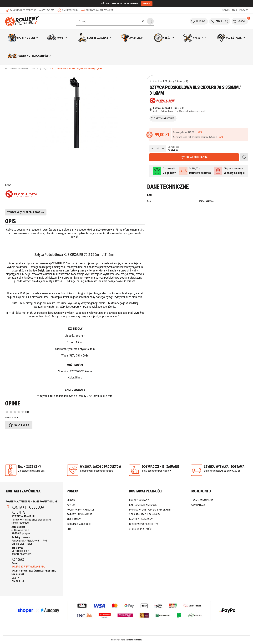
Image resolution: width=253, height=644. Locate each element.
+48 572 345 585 (47, 10)
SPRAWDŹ (147, 4)
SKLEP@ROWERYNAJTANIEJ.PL (28, 567)
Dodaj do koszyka (197, 157)
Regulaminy (74, 519)
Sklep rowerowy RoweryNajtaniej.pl (22, 69)
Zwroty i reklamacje (79, 514)
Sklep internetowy (125, 640)
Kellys (8, 185)
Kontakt (72, 505)
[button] (150, 21)
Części (46, 69)
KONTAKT (244, 10)
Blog (69, 529)
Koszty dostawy (139, 500)
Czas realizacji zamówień (145, 514)
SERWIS (226, 10)
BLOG (235, 10)
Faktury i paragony (141, 519)
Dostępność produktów (144, 524)
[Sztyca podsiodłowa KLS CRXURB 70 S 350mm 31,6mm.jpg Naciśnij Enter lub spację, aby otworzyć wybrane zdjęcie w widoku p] (75, 113)
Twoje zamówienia (202, 500)
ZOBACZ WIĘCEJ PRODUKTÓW (23, 212)
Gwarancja (198, 505)
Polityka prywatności (80, 510)
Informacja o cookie (79, 524)
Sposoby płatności (141, 529)
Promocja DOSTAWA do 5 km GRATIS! (150, 510)
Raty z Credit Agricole (143, 505)
